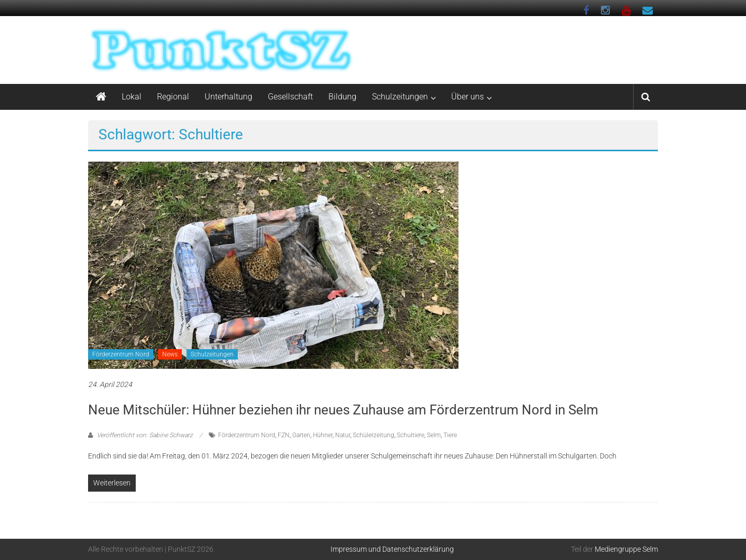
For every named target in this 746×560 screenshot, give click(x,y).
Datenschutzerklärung (418, 549)
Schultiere (411, 435)
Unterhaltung (228, 97)
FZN (284, 435)
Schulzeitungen (400, 97)
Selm (434, 435)
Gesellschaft (290, 97)
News (170, 354)
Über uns (468, 97)
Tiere (450, 435)
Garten (301, 435)
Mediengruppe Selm (626, 549)
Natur (343, 435)
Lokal (132, 97)
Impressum (349, 549)
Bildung (342, 97)
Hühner (323, 435)
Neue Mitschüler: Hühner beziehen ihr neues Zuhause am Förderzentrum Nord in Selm (343, 410)
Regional (173, 97)
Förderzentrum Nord (121, 354)
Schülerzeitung (374, 435)
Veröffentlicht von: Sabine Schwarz (145, 435)
